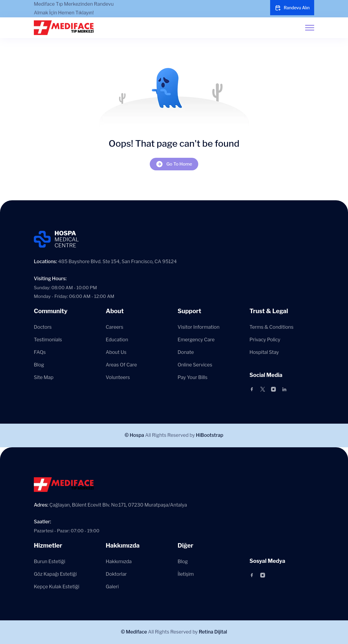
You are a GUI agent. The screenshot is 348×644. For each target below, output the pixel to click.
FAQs (40, 352)
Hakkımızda (119, 562)
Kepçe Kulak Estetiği (57, 587)
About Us (116, 352)
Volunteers (118, 377)
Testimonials (48, 340)
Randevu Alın (292, 8)
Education (117, 340)
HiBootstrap (210, 435)
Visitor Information (199, 327)
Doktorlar (116, 574)
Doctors (43, 327)
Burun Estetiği (50, 562)
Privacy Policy (265, 340)
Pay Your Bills (193, 377)
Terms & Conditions (271, 327)
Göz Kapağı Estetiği (55, 574)
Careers (115, 327)
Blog (39, 365)
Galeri (112, 587)
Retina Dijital (213, 632)
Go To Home (174, 164)
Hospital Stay (264, 352)
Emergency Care (196, 340)
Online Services (195, 365)
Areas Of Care (121, 365)
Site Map (44, 377)
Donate (186, 352)
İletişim (186, 574)
